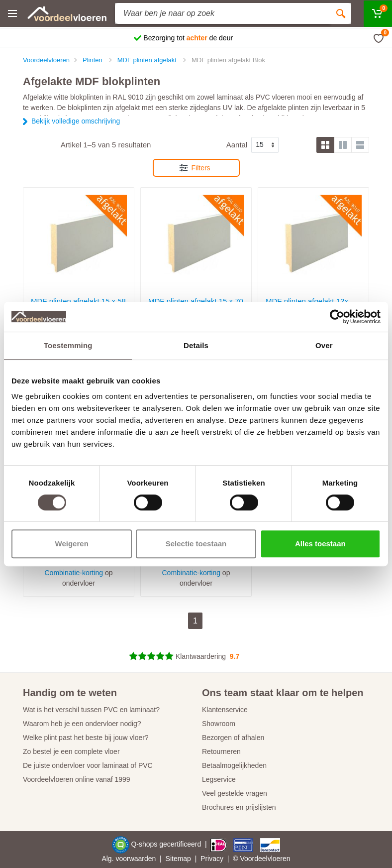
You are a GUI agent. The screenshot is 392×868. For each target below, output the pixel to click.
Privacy (212, 859)
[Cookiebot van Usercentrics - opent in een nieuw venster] (337, 317)
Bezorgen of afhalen (233, 738)
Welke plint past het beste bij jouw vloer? (86, 738)
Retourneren (221, 751)
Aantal (237, 145)
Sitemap (178, 859)
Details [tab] (196, 345)
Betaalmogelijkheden (234, 765)
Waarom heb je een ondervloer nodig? (82, 724)
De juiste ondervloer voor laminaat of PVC (88, 765)
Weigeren (72, 544)
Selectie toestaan (196, 544)
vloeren (279, 859)
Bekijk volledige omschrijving (76, 121)
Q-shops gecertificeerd (167, 844)
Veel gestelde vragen (235, 793)
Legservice (219, 779)
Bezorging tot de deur (188, 38)
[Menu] (12, 13)
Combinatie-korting (74, 573)
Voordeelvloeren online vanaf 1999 (77, 779)
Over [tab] (324, 345)
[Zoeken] (341, 13)
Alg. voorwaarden (129, 859)
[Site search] (223, 13)
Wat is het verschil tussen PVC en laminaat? (91, 710)
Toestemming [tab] (68, 345)
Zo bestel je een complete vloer (71, 751)
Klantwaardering (201, 656)
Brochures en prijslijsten (239, 807)
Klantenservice (225, 710)
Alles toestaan (320, 544)
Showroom (219, 724)
